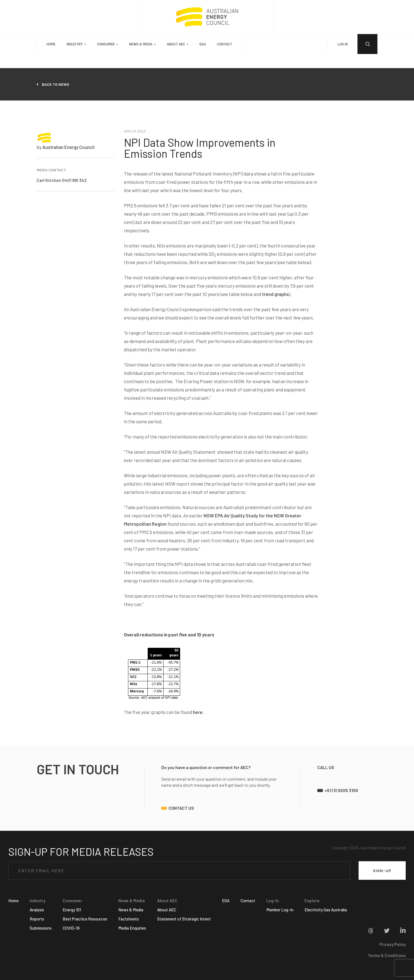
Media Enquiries (132, 928)
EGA (203, 44)
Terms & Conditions (387, 955)
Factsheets (129, 919)
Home (51, 44)
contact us (181, 808)
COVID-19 (71, 928)
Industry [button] (75, 44)
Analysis (37, 910)
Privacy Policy (393, 944)
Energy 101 (72, 910)
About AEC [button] (176, 44)
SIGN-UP (382, 871)
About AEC (167, 910)
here (198, 712)
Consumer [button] (106, 44)
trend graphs (275, 294)
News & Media (131, 910)
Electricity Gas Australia (326, 910)
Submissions (41, 928)
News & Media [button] (141, 44)
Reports (37, 919)
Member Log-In (280, 910)
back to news (56, 84)
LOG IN (343, 44)
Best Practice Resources (85, 919)
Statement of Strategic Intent (184, 919)
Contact (225, 44)
